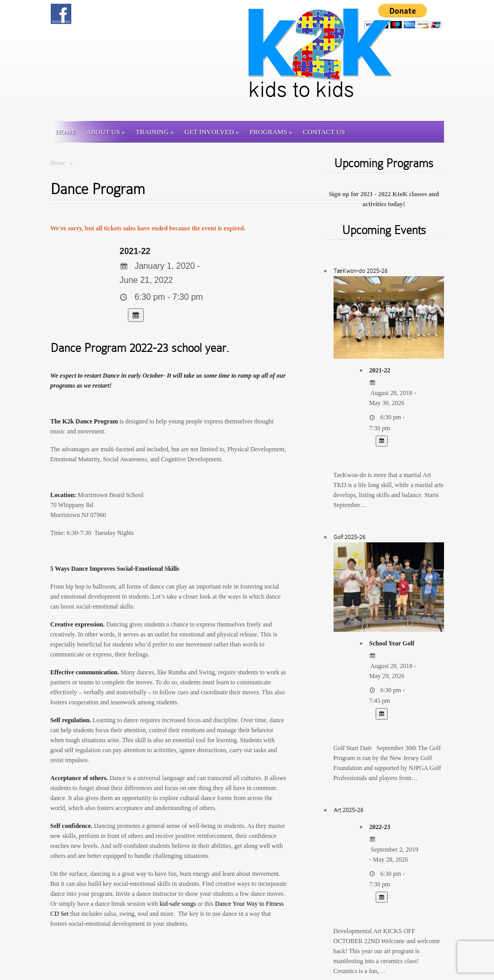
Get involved (212, 132)
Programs (271, 132)
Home (66, 132)
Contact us (324, 132)
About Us (106, 132)
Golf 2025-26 (350, 537)
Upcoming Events (384, 230)
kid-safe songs (178, 904)
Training (155, 132)
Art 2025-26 (349, 810)
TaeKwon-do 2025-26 (361, 271)
